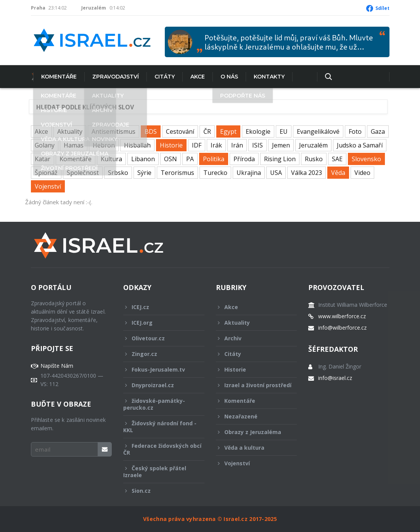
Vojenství (48, 186)
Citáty (162, 77)
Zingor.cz (159, 354)
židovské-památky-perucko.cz (159, 404)
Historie (171, 145)
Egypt (228, 131)
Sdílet (382, 8)
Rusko (314, 159)
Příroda (244, 159)
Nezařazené (251, 416)
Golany (45, 145)
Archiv (251, 338)
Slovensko (366, 159)
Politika (214, 159)
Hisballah (137, 145)
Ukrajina (249, 173)
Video (362, 173)
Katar (43, 159)
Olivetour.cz (159, 338)
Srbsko (118, 173)
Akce (195, 77)
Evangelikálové (318, 131)
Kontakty (267, 77)
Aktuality (70, 131)
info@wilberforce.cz (342, 328)
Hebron (104, 145)
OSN (171, 159)
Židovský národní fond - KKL (160, 427)
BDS (151, 131)
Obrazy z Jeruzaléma (251, 432)
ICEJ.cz (159, 307)
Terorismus (177, 173)
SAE (337, 159)
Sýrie (144, 173)
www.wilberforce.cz (342, 316)
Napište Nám (57, 366)
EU (284, 131)
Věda (338, 173)
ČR (207, 131)
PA (190, 159)
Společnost (83, 173)
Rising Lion (280, 159)
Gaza (378, 131)
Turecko (215, 173)
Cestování (180, 131)
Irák (216, 145)
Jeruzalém (313, 145)
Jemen (281, 145)
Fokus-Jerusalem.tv (159, 369)
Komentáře (57, 77)
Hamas (74, 145)
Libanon (143, 159)
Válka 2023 (307, 173)
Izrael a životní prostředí (254, 387)
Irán (237, 145)
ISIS (257, 145)
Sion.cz (159, 491)
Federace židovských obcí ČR (162, 449)
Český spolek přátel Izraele (159, 472)
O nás (227, 77)
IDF (197, 145)
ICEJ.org (159, 323)
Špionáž (46, 173)
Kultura (111, 159)
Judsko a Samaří (360, 145)
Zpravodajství (113, 77)
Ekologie (258, 131)
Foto (355, 131)
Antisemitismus (113, 131)
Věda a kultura (251, 448)
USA (276, 173)
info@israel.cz (335, 378)
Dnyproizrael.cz (159, 385)
